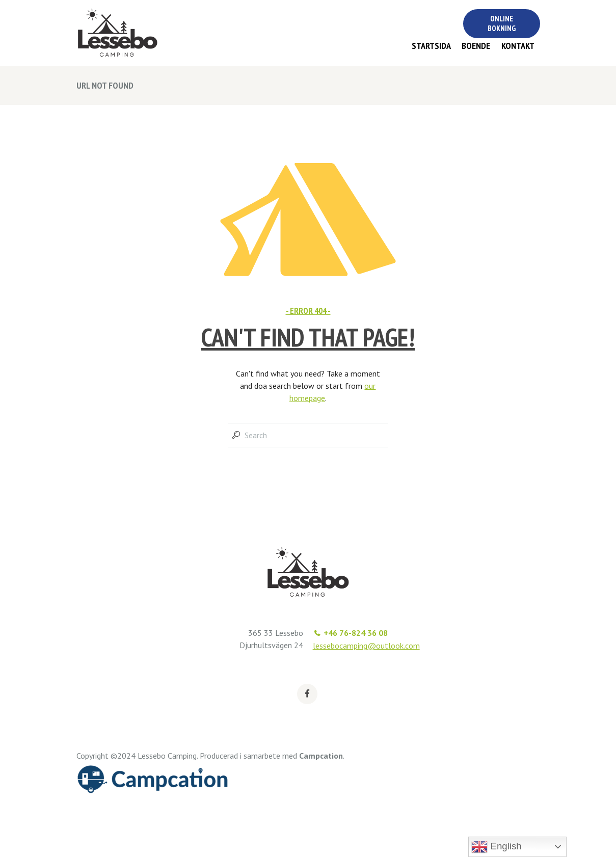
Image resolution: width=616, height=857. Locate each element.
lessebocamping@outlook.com (366, 646)
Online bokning (502, 23)
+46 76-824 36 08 (356, 633)
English (496, 847)
